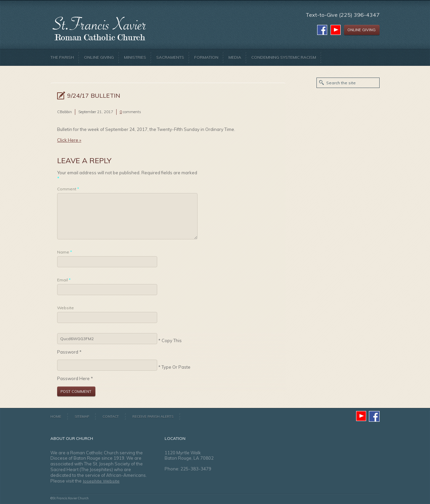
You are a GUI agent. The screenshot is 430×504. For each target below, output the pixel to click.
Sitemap (82, 417)
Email (64, 280)
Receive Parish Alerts (153, 417)
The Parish (62, 57)
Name (64, 252)
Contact (111, 417)
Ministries (135, 57)
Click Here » (69, 140)
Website (66, 308)
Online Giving (99, 57)
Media (235, 57)
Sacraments (170, 57)
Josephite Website (101, 481)
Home (56, 417)
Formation (206, 57)
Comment (68, 189)
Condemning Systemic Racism (284, 57)
